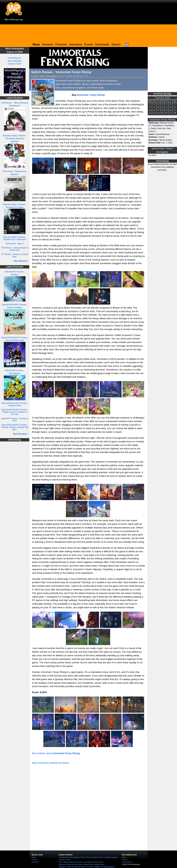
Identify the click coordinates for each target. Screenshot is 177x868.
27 (171, 113)
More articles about (56, 753)
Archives (35, 860)
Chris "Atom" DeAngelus (45, 76)
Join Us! (125, 860)
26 (167, 113)
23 (154, 113)
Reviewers (35, 862)
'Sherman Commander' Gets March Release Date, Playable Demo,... (82, 864)
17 (158, 110)
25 (162, 113)
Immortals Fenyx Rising (162, 120)
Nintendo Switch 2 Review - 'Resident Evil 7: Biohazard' (15, 238)
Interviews (75, 45)
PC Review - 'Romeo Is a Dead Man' (15, 255)
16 (154, 110)
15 (150, 110)
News (34, 857)
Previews (61, 45)
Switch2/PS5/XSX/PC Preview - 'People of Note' (15, 404)
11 (162, 107)
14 (175, 107)
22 (150, 113)
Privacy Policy (127, 862)
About (124, 857)
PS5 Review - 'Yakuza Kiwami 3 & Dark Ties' (15, 249)
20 (171, 110)
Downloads (102, 45)
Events (88, 45)
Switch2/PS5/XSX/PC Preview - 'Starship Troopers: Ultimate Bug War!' (15, 427)
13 (171, 107)
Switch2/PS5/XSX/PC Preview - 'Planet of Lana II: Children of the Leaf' (15, 412)
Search (116, 45)
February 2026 (162, 98)
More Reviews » (21, 261)
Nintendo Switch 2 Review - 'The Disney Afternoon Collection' (15, 138)
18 (162, 110)
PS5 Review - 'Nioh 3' (15, 244)
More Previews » (21, 434)
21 (175, 110)
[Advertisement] (88, 32)
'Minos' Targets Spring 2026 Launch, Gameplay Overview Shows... (82, 862)
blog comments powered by (50, 763)
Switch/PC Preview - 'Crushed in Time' (15, 420)
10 (158, 107)
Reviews (48, 45)
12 (167, 107)
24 (158, 113)
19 (167, 110)
